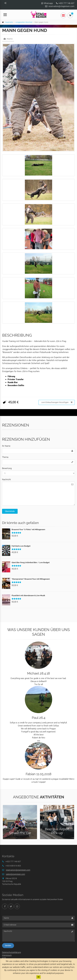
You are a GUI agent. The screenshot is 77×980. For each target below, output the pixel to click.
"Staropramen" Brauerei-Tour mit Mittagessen (31, 579)
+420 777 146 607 (66, 3)
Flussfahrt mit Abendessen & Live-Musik (28, 595)
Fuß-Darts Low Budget (21, 546)
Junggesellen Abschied (24, 22)
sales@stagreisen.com (15, 874)
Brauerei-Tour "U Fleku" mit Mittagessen (28, 529)
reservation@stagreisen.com (61, 6)
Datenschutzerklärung (11, 952)
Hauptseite (9, 22)
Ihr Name (6, 446)
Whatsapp (48, 3)
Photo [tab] (8, 39)
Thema (5, 457)
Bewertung (7, 468)
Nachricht (6, 479)
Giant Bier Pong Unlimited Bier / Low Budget (31, 562)
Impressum (7, 955)
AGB (4, 958)
